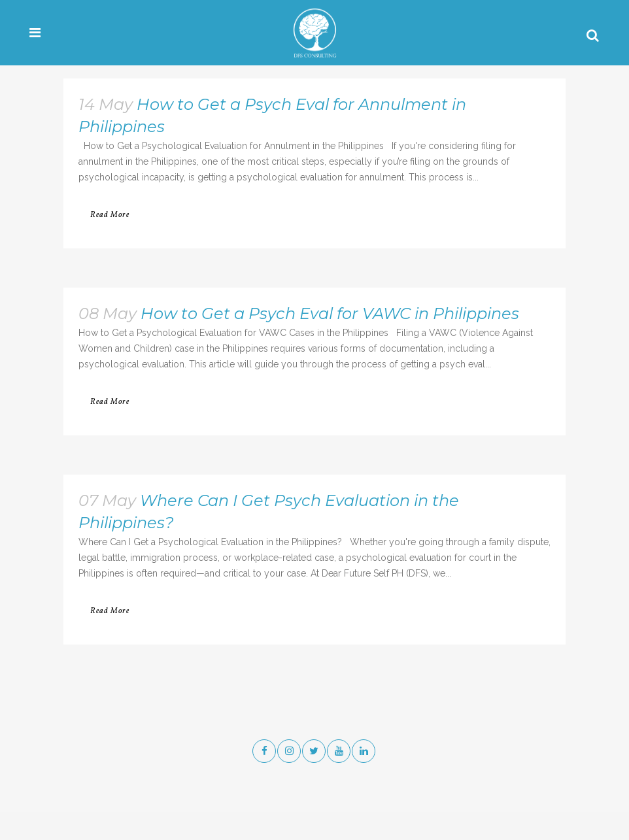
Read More (110, 215)
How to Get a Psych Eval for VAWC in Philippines (330, 313)
